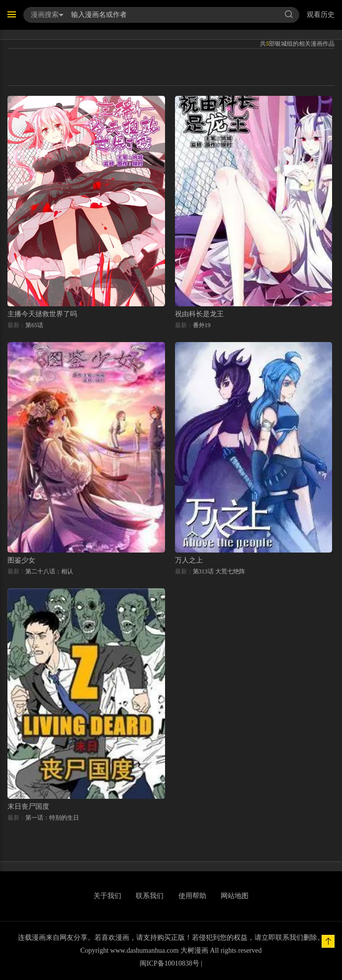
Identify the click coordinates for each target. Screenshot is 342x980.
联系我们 (150, 896)
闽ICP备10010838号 (170, 963)
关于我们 (107, 896)
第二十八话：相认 (49, 571)
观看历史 (321, 15)
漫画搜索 (47, 15)
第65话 (34, 325)
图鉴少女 (21, 560)
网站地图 (235, 896)
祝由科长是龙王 (199, 314)
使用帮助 (192, 896)
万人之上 (189, 560)
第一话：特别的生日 (52, 818)
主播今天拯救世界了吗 (42, 314)
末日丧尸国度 (28, 806)
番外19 (202, 325)
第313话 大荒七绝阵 (219, 571)
